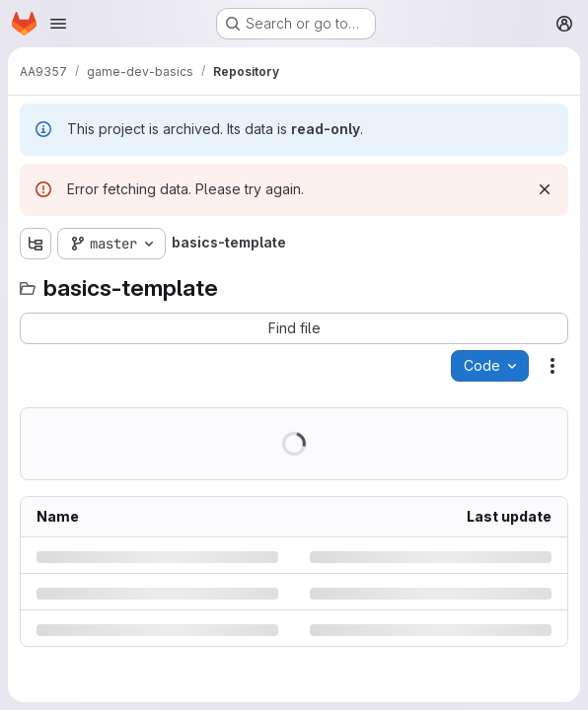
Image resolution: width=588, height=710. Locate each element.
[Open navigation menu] (58, 24)
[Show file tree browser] (36, 244)
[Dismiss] (545, 189)
